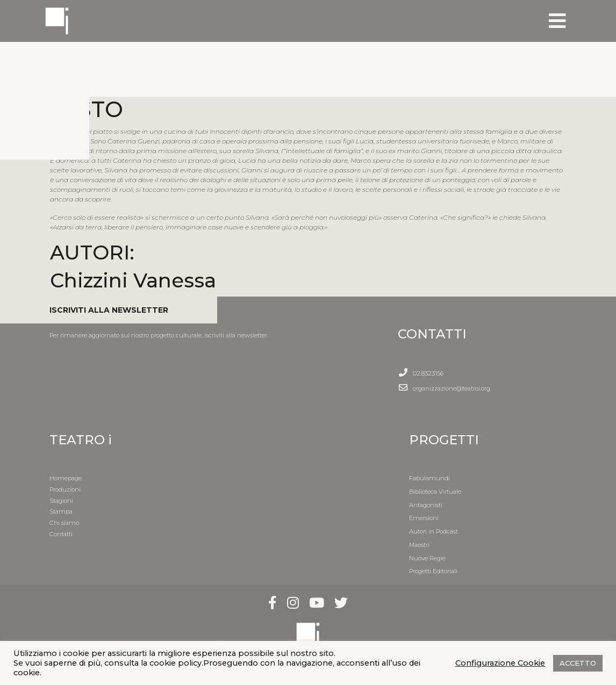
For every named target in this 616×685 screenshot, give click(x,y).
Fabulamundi (429, 478)
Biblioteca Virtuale (435, 492)
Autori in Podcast (434, 531)
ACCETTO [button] (578, 663)
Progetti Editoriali (433, 571)
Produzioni (65, 489)
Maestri (419, 545)
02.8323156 (428, 373)
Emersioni (424, 518)
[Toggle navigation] (557, 21)
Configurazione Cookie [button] (500, 663)
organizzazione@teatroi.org (452, 388)
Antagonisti (426, 505)
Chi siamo (64, 523)
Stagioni (61, 501)
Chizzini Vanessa (133, 280)
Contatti (61, 534)
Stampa (61, 511)
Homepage (66, 478)
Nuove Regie (427, 558)
